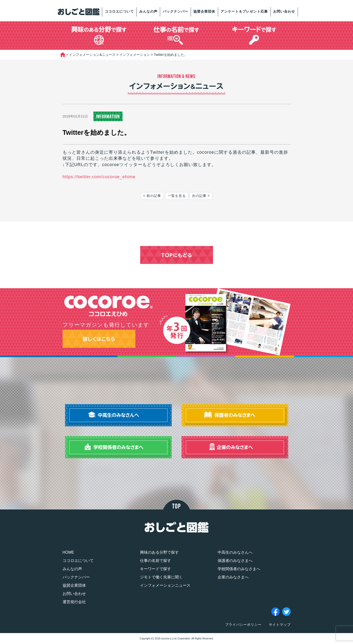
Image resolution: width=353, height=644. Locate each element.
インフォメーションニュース (165, 585)
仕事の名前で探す (156, 561)
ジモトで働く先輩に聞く (161, 577)
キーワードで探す (156, 569)
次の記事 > (201, 196)
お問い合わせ (284, 11)
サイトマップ (280, 625)
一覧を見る (177, 196)
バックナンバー (176, 11)
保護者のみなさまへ (235, 561)
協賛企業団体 (204, 11)
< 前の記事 (152, 196)
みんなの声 (148, 11)
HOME (68, 552)
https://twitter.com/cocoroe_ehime (99, 177)
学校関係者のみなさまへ (239, 569)
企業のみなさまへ (233, 577)
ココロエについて (119, 11)
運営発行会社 (74, 602)
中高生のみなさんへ (235, 552)
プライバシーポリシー (243, 625)
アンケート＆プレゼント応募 (244, 11)
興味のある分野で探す (159, 552)
